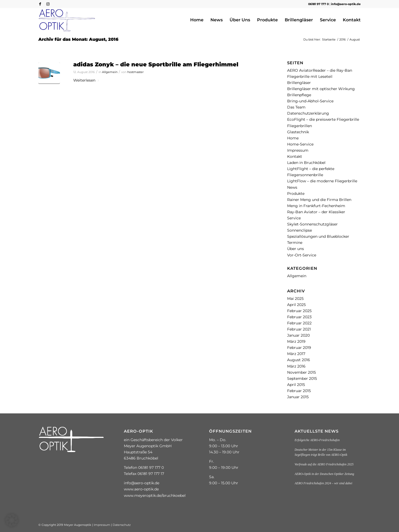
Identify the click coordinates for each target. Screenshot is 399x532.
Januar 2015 (298, 397)
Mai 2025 (295, 299)
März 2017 (296, 354)
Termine (295, 243)
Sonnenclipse (300, 230)
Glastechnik (298, 132)
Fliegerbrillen (300, 126)
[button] (12, 520)
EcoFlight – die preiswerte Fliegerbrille (323, 119)
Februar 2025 (299, 311)
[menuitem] (197, 20)
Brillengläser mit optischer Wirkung (321, 89)
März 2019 (296, 341)
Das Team (296, 107)
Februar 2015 (299, 391)
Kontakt (295, 156)
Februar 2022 (299, 323)
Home (293, 138)
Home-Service (300, 144)
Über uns (296, 249)
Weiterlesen (86, 80)
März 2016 (296, 366)
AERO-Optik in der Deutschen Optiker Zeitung (324, 474)
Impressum (298, 150)
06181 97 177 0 (318, 4)
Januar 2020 (298, 335)
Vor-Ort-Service (302, 255)
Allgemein (110, 72)
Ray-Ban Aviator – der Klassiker (316, 212)
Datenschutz (122, 525)
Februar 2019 (299, 348)
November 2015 (302, 372)
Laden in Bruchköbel (306, 163)
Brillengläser (299, 83)
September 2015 (302, 378)
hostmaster (135, 72)
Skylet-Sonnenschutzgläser (312, 224)
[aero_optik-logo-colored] (67, 20)
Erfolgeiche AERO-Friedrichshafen (317, 440)
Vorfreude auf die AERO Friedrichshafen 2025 (324, 464)
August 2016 (299, 360)
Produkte (296, 194)
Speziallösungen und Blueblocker (318, 236)
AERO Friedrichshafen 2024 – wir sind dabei (323, 483)
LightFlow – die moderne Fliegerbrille (322, 181)
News (292, 187)
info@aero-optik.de (346, 4)
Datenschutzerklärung (308, 113)
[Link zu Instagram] (48, 4)
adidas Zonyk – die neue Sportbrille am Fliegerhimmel (156, 64)
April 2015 (296, 385)
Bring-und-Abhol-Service (310, 101)
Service (294, 218)
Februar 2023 (299, 317)
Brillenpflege (299, 95)
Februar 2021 (299, 329)
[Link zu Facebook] (40, 4)
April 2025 (296, 305)
